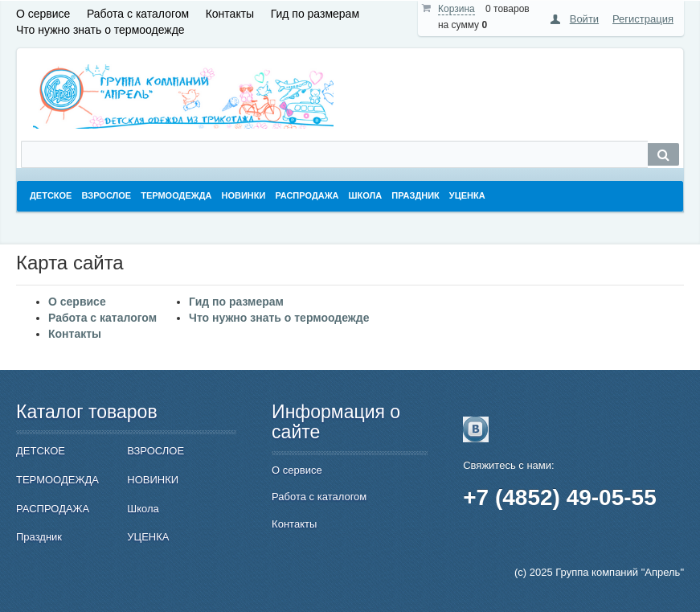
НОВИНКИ (153, 480)
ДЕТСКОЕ (41, 451)
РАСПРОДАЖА (53, 509)
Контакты (230, 14)
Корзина (456, 9)
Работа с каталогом (138, 14)
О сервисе (43, 14)
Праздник (39, 537)
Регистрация (643, 19)
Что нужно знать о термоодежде (100, 30)
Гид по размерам (315, 14)
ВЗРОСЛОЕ (156, 451)
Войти (584, 19)
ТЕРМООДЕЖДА (57, 480)
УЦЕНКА (148, 537)
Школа (143, 509)
